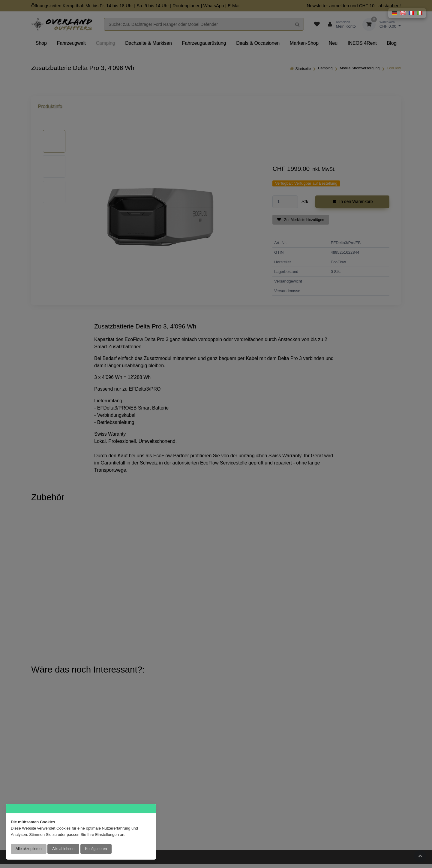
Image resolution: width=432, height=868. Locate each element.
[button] (394, 13)
